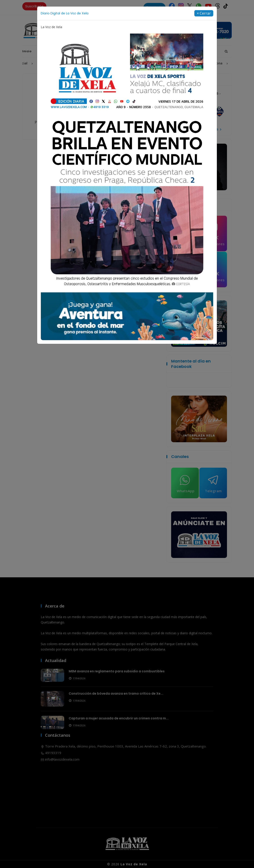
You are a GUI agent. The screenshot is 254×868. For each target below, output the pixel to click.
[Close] (204, 13)
